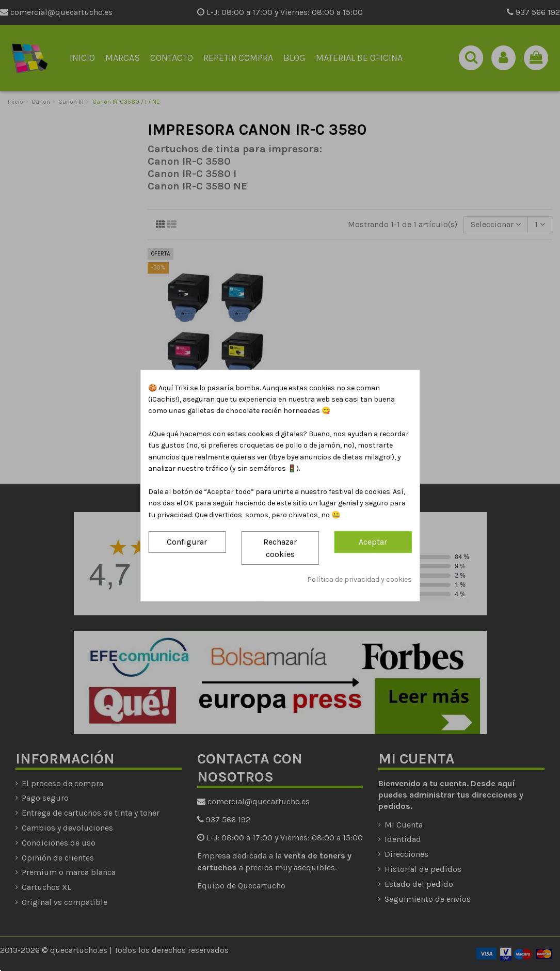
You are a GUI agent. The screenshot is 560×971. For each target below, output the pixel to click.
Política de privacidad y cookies (359, 579)
